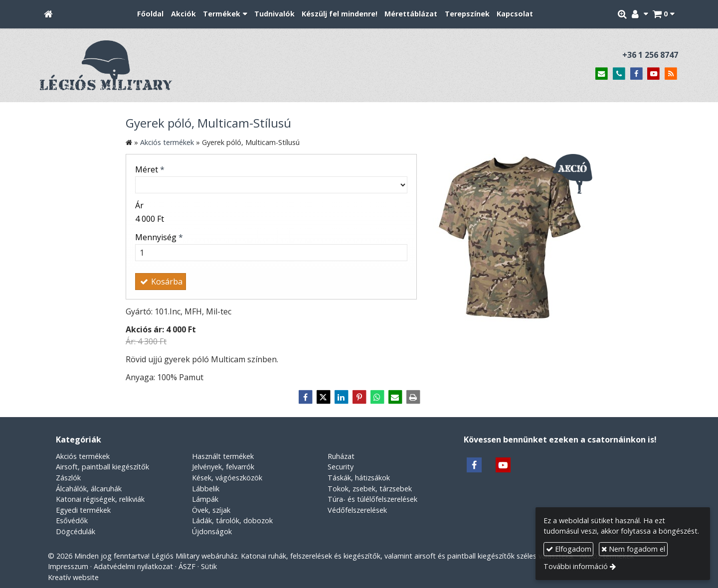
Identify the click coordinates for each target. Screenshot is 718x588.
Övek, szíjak (211, 510)
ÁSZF (187, 566)
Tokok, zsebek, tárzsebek (370, 489)
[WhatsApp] (377, 397)
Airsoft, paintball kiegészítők (102, 467)
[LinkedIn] (341, 397)
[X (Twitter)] (323, 397)
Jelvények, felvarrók (223, 467)
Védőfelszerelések (357, 510)
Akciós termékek (83, 456)
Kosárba (161, 282)
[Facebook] (636, 74)
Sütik (209, 566)
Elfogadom (569, 549)
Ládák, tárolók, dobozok (232, 520)
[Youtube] (653, 74)
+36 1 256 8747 (650, 55)
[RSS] (671, 74)
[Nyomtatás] (413, 397)
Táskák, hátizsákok (359, 478)
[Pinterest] (359, 397)
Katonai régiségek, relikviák (100, 499)
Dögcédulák (76, 531)
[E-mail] (602, 74)
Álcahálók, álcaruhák (89, 489)
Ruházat (341, 456)
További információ (576, 566)
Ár (139, 205)
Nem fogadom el (633, 549)
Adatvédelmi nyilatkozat (133, 566)
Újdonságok (212, 531)
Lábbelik (206, 489)
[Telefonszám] (619, 74)
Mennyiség (159, 237)
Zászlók (68, 478)
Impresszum (68, 566)
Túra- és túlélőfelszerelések (372, 499)
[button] (663, 14)
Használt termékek (223, 456)
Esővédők (72, 520)
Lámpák (205, 499)
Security (341, 467)
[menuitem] (150, 14)
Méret (150, 169)
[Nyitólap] (48, 14)
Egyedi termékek (83, 510)
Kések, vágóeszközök (227, 478)
